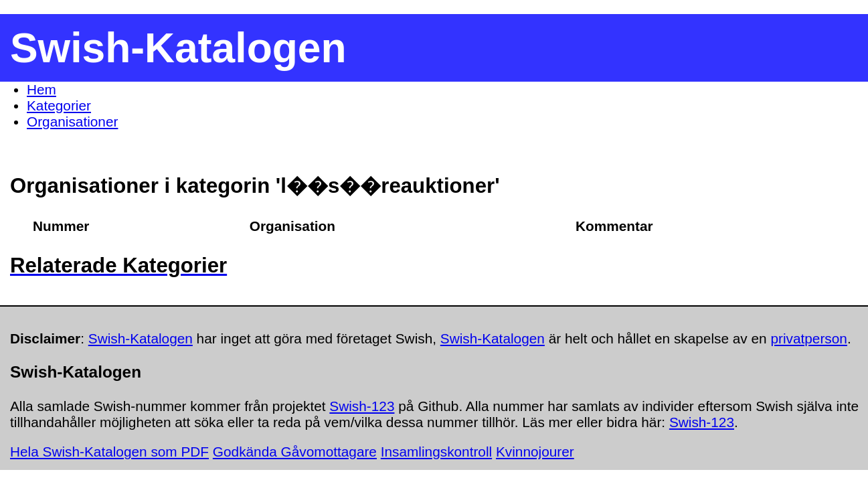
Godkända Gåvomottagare (295, 452)
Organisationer (72, 122)
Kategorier (59, 105)
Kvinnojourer (535, 452)
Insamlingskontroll (436, 452)
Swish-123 (362, 406)
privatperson (808, 338)
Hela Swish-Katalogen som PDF (109, 452)
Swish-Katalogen (141, 338)
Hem (41, 89)
